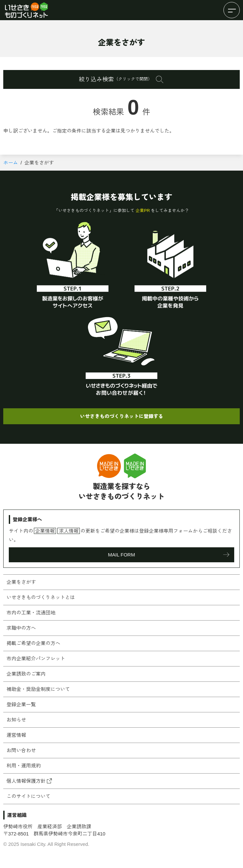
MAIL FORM (122, 555)
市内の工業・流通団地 (31, 613)
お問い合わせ (21, 750)
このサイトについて (29, 796)
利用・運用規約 (24, 766)
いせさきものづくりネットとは (41, 597)
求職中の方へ (21, 628)
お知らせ (16, 720)
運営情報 (16, 735)
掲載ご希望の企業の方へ (33, 643)
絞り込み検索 (115, 79)
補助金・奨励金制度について (38, 689)
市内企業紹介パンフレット (36, 658)
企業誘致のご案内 (26, 674)
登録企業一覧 (21, 704)
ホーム (11, 163)
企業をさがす (21, 582)
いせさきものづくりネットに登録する (122, 416)
